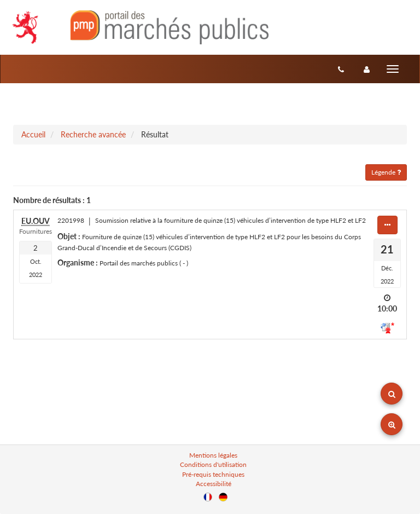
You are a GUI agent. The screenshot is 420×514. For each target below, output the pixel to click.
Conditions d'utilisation (213, 464)
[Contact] (341, 69)
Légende (386, 172)
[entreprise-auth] (367, 69)
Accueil (33, 134)
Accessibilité (214, 484)
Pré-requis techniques (213, 474)
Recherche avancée (93, 134)
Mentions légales (213, 455)
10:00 (387, 308)
